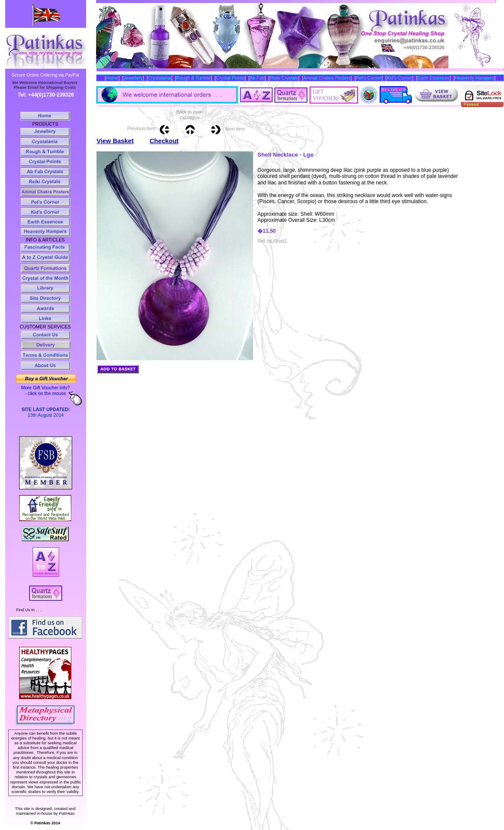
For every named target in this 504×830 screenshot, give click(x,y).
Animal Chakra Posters (327, 78)
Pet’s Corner (369, 78)
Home (112, 78)
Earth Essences (433, 78)
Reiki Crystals (284, 78)
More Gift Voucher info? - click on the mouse (46, 390)
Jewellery (133, 78)
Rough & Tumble (193, 78)
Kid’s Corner (399, 78)
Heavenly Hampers (475, 78)
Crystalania (159, 78)
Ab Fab (257, 78)
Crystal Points (230, 78)
